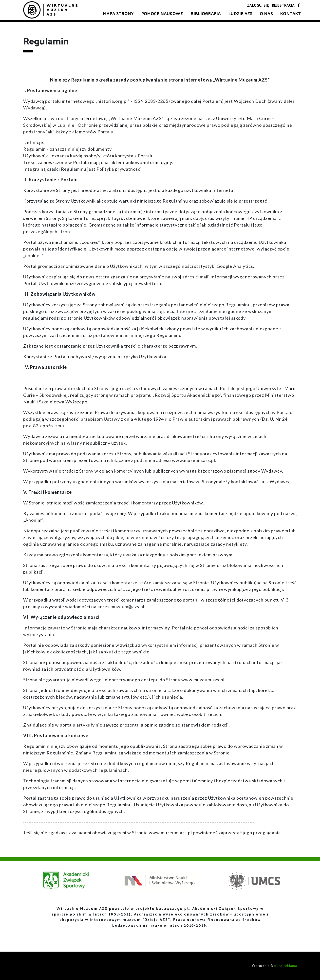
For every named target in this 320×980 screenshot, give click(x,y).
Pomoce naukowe (162, 13)
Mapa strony (118, 13)
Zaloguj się (258, 5)
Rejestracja (283, 5)
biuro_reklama (285, 966)
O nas (266, 13)
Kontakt (291, 13)
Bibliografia (206, 13)
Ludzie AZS (240, 13)
